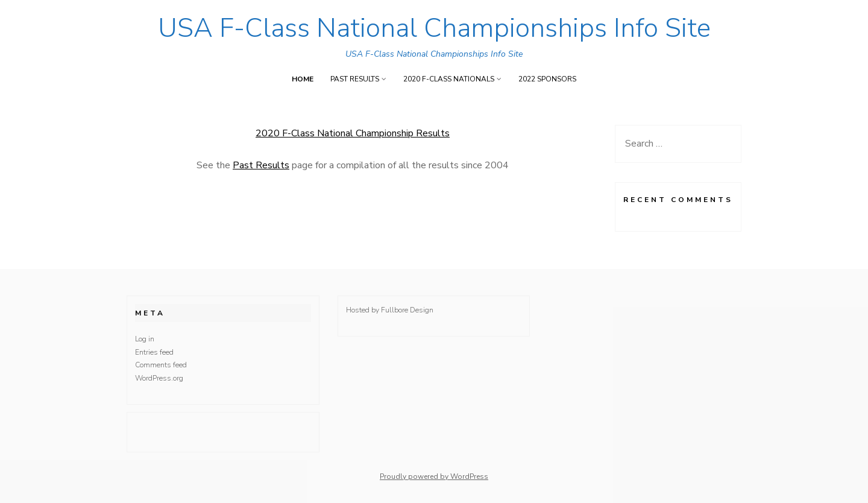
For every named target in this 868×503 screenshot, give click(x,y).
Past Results (355, 79)
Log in (145, 339)
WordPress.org (159, 378)
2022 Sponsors (547, 79)
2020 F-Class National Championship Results (353, 133)
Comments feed (161, 365)
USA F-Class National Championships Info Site (434, 28)
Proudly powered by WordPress (434, 476)
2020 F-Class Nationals (449, 79)
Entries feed (154, 352)
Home (303, 79)
